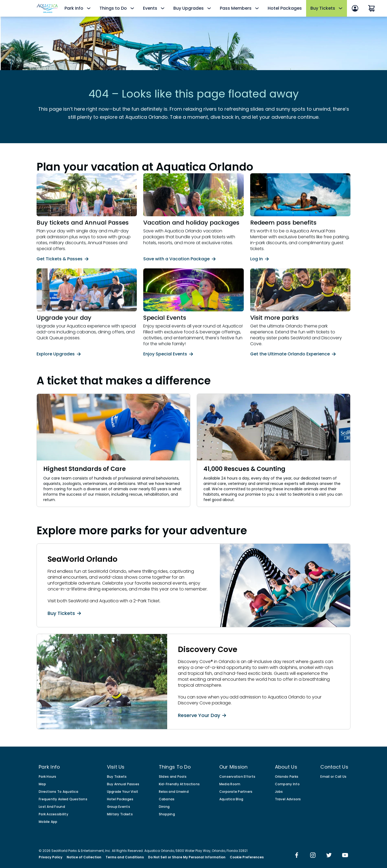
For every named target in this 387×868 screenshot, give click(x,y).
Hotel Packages (285, 8)
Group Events (119, 807)
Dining (164, 807)
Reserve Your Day (202, 715)
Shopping (167, 814)
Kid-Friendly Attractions (179, 784)
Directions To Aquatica (58, 792)
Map (42, 784)
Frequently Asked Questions (63, 799)
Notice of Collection (84, 857)
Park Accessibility (53, 814)
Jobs (279, 792)
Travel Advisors (288, 799)
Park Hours (48, 777)
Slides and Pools (173, 777)
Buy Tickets (64, 613)
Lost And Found (52, 807)
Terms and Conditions (125, 857)
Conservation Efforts (237, 777)
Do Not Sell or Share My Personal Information (187, 857)
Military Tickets (120, 814)
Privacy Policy (51, 857)
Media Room (230, 784)
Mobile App (48, 822)
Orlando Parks (287, 777)
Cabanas (167, 799)
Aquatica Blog (231, 799)
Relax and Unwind (174, 792)
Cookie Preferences (247, 857)
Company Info (287, 784)
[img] (297, 856)
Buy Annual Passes (123, 784)
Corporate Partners (236, 792)
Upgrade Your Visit (123, 792)
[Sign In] (355, 8)
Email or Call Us (333, 777)
